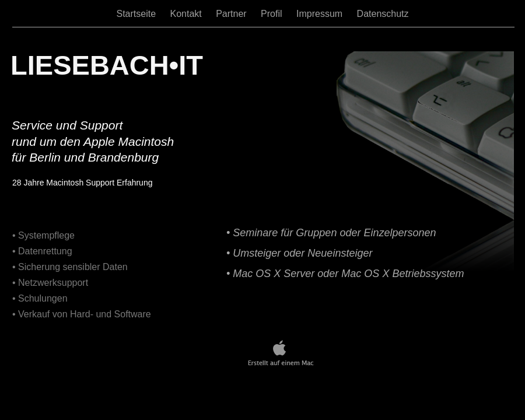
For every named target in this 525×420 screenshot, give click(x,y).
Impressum (321, 14)
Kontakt (187, 14)
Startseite (137, 14)
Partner (232, 14)
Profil (273, 14)
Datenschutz (383, 14)
